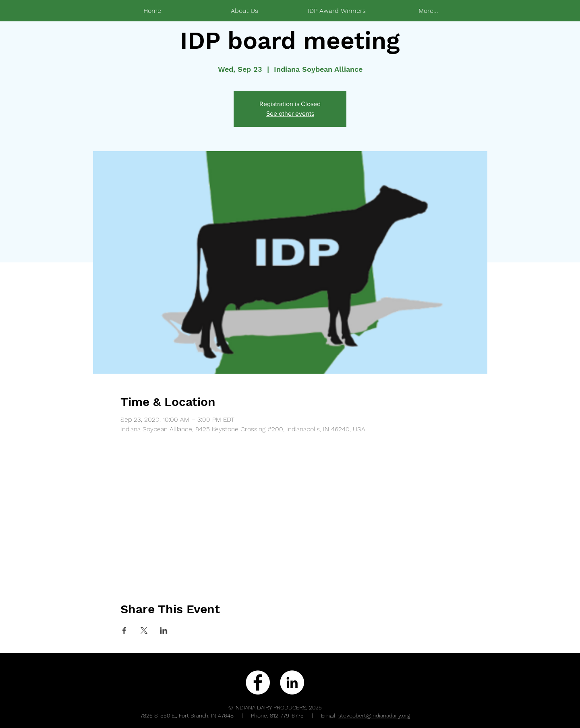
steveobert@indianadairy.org (374, 716)
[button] (336, 11)
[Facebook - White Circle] (258, 682)
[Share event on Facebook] (124, 630)
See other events (290, 113)
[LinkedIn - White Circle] (292, 682)
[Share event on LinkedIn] (164, 630)
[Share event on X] (144, 630)
